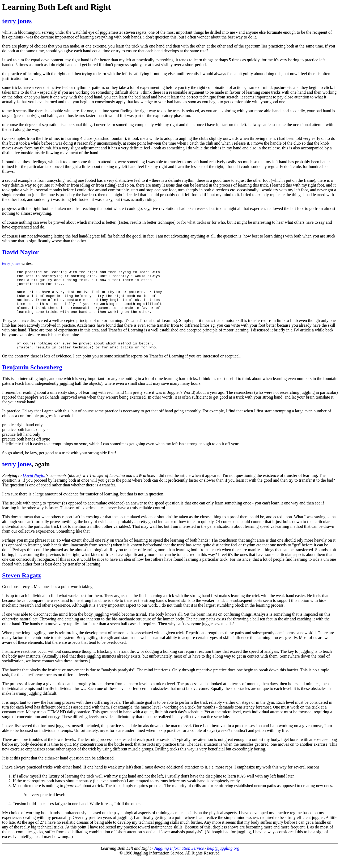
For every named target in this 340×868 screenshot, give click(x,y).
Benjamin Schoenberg (32, 378)
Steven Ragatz (22, 586)
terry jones (17, 21)
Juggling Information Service (179, 859)
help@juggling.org (223, 859)
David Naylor (20, 252)
